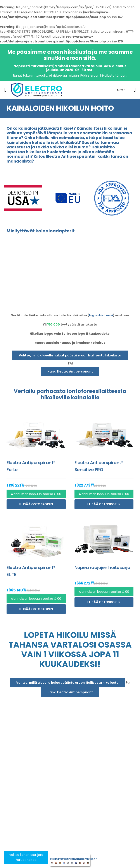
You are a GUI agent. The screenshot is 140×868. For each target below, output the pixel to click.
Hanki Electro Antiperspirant (70, 371)
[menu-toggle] (5, 90)
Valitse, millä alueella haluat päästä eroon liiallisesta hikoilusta (70, 355)
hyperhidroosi (101, 315)
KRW (120, 90)
